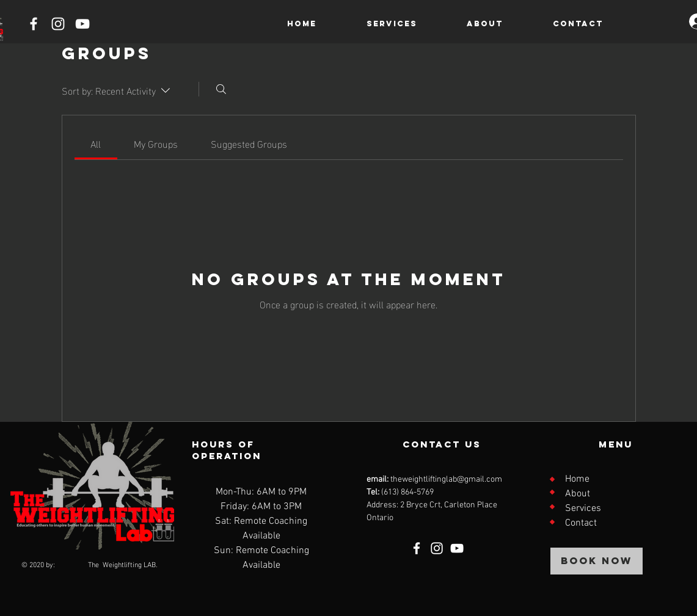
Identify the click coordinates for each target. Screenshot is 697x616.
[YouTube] (82, 24)
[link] (96, 143)
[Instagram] (58, 24)
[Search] (221, 89)
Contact (581, 523)
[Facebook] (34, 24)
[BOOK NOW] (597, 561)
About (578, 494)
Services (583, 509)
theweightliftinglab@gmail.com (446, 480)
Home (577, 479)
